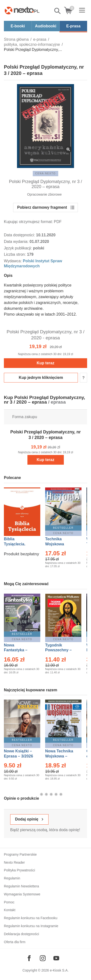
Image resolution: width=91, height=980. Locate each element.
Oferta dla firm (15, 942)
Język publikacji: (18, 248)
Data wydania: (17, 242)
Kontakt (10, 910)
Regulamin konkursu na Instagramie (31, 926)
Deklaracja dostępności (21, 934)
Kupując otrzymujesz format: (28, 222)
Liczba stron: (15, 254)
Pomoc (9, 902)
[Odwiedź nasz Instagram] (43, 958)
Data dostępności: (20, 235)
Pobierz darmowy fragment (42, 207)
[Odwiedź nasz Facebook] (29, 958)
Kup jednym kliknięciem (41, 378)
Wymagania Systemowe (22, 894)
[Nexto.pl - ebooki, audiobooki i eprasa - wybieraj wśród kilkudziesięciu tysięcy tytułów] (22, 10)
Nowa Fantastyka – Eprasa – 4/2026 (18, 650)
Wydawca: (13, 261)
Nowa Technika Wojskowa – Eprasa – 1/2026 (60, 756)
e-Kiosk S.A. (59, 970)
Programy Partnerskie (20, 854)
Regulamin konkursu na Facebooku (31, 918)
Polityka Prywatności (19, 870)
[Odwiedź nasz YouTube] (56, 958)
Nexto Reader (14, 862)
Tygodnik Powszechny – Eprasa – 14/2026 (61, 650)
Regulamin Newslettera (21, 886)
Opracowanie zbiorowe (44, 194)
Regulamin (12, 878)
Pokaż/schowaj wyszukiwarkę (58, 11)
